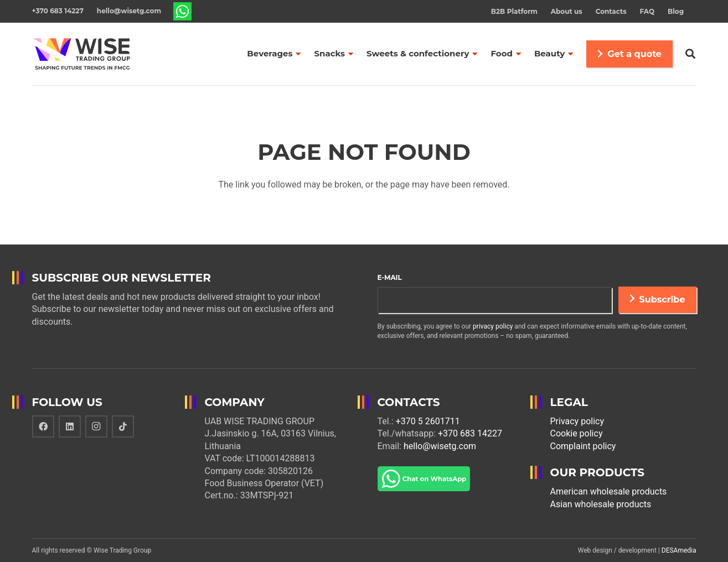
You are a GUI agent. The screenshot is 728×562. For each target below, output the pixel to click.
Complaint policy (583, 446)
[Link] (183, 11)
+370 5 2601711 (428, 421)
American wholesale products (609, 491)
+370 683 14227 (470, 433)
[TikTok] (123, 426)
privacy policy (493, 326)
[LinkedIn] (70, 426)
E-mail (390, 277)
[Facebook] (43, 426)
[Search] (690, 54)
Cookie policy (577, 433)
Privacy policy (577, 421)
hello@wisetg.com (440, 446)
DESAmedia (679, 550)
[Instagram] (96, 426)
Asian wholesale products (601, 504)
